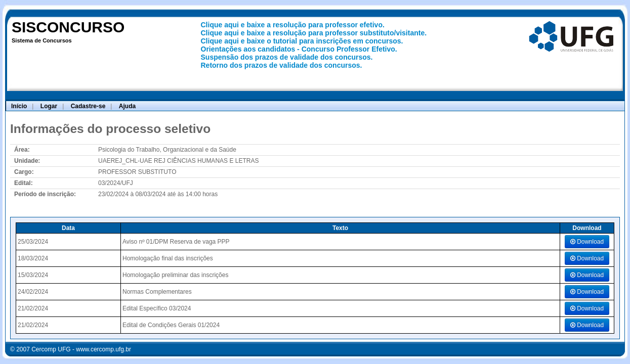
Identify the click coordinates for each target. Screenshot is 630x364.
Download (587, 242)
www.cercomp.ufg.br (103, 349)
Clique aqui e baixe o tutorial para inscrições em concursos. (302, 41)
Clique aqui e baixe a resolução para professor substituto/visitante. (314, 33)
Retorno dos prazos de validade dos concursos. (282, 65)
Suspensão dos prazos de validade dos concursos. (287, 57)
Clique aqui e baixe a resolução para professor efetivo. (293, 25)
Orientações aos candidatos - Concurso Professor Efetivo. (299, 49)
